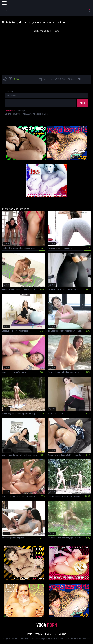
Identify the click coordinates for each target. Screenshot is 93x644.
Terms (39, 634)
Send (82, 103)
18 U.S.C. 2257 (60, 634)
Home (29, 634)
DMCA (48, 634)
